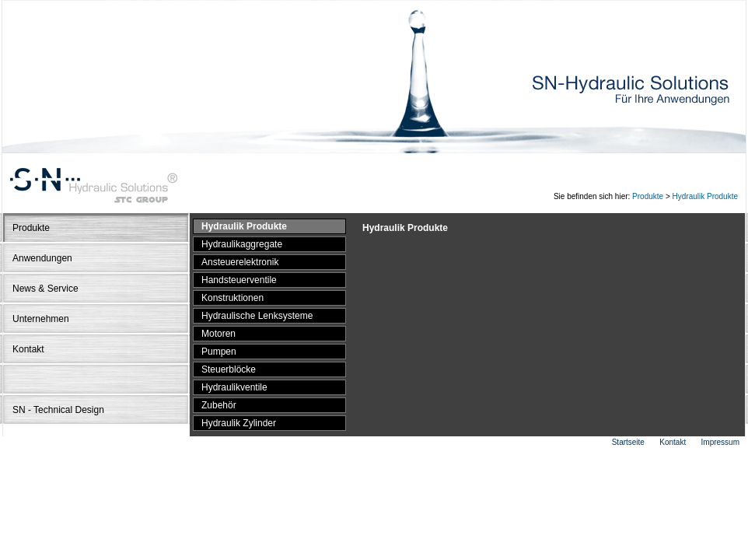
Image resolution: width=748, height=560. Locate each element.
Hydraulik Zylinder (239, 423)
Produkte (648, 196)
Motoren (218, 334)
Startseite (628, 442)
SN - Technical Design (58, 410)
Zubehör (219, 405)
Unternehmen (41, 319)
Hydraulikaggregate (242, 244)
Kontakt (28, 349)
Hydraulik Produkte (705, 196)
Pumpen (219, 352)
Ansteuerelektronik (240, 262)
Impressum (720, 442)
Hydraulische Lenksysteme (257, 316)
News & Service (45, 289)
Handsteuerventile (239, 280)
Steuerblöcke (229, 369)
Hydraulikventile (234, 387)
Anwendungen (42, 258)
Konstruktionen (232, 298)
